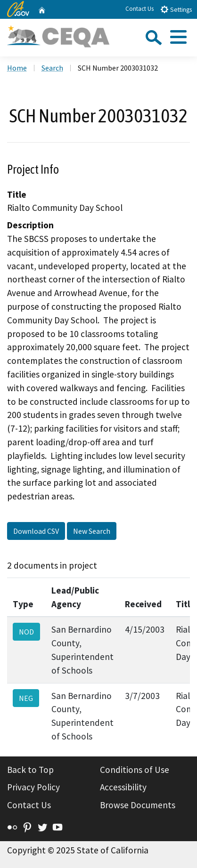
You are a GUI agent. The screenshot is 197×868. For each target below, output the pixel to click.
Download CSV (36, 531)
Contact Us (140, 9)
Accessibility (123, 787)
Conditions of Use (135, 770)
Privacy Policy (33, 787)
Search (52, 68)
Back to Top (30, 770)
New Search (92, 531)
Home (17, 68)
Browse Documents (138, 805)
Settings (176, 9)
